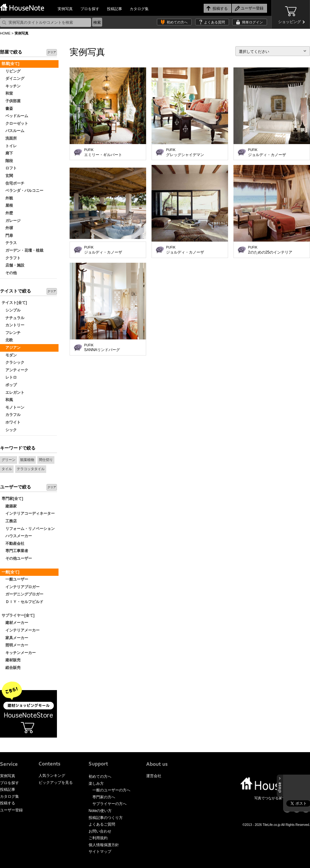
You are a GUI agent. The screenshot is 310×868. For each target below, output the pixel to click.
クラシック (13, 362)
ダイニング (13, 79)
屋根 (7, 205)
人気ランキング (52, 776)
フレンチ (11, 333)
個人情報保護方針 (104, 845)
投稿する (8, 803)
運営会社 (154, 776)
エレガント (13, 393)
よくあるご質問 (102, 824)
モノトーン (13, 407)
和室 (7, 93)
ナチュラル (13, 318)
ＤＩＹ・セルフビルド (22, 602)
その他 (9, 273)
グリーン (9, 460)
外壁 (7, 213)
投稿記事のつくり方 (106, 818)
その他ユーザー (17, 558)
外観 (7, 198)
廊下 (7, 153)
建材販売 (11, 660)
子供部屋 (11, 101)
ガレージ (11, 221)
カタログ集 (139, 9)
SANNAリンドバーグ (102, 348)
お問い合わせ (100, 831)
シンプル (11, 310)
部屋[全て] (10, 64)
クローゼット (15, 123)
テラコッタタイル (31, 469)
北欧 (7, 340)
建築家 (9, 506)
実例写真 (65, 9)
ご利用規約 (98, 838)
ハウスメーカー (17, 536)
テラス (9, 243)
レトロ (9, 377)
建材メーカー (15, 623)
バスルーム (13, 131)
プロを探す (90, 9)
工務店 (9, 521)
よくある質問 (214, 22)
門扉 (7, 236)
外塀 (7, 228)
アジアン (11, 348)
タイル (7, 469)
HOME (5, 33)
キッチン (11, 86)
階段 (7, 161)
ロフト (9, 168)
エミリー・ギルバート (103, 153)
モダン (9, 355)
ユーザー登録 (11, 810)
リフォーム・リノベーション (28, 529)
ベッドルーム (15, 116)
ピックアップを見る (56, 783)
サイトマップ (100, 852)
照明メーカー (15, 645)
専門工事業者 (15, 551)
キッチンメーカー (19, 653)
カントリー (13, 325)
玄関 (7, 176)
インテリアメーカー (21, 630)
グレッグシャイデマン (185, 153)
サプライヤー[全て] (18, 615)
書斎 (7, 109)
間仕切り (46, 460)
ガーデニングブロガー (22, 594)
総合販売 (11, 668)
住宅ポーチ (13, 183)
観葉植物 (27, 460)
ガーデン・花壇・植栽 (22, 250)
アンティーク (15, 370)
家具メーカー (15, 638)
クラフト (11, 258)
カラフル (11, 415)
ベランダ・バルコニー (22, 191)
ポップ (9, 385)
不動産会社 (13, 544)
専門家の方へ (104, 797)
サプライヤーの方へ (109, 804)
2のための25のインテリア (270, 250)
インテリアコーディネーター (28, 513)
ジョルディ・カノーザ (267, 153)
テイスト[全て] (14, 303)
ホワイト (11, 422)
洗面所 (9, 138)
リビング (11, 71)
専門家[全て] (12, 499)
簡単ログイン (252, 22)
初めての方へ (177, 22)
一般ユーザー (15, 579)
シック (9, 430)
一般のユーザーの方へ (111, 790)
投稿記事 (115, 9)
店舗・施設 (13, 265)
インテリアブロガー (21, 587)
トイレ (9, 146)
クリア (52, 52)
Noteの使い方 (100, 811)
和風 (7, 400)
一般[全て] (10, 572)
